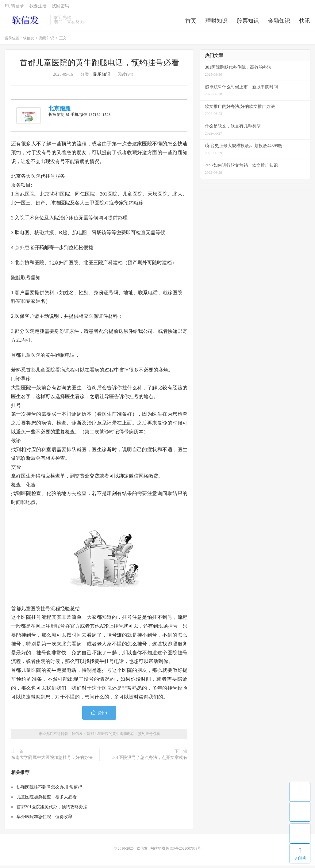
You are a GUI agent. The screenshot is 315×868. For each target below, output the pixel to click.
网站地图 (158, 851)
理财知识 (217, 23)
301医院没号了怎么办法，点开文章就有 (150, 760)
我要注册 (38, 8)
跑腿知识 (47, 40)
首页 (191, 23)
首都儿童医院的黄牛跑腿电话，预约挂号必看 (99, 65)
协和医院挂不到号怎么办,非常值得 (49, 790)
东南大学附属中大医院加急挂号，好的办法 (52, 760)
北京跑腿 (60, 111)
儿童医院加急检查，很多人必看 (47, 799)
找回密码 (60, 8)
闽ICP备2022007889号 (184, 851)
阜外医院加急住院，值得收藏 (44, 819)
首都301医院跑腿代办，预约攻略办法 (52, 809)
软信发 (26, 22)
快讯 (305, 23)
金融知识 (279, 23)
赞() (99, 715)
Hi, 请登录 (14, 8)
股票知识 (248, 23)
